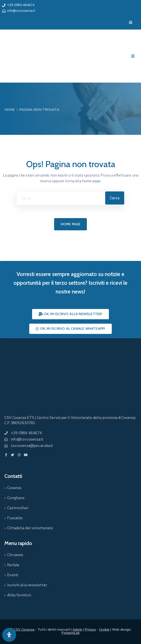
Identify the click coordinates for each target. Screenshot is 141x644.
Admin (77, 630)
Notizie (13, 565)
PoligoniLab (71, 633)
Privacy (90, 630)
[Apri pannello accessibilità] (9, 635)
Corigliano (16, 498)
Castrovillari (18, 508)
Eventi (13, 575)
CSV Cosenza (24, 630)
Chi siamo (15, 555)
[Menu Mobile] (131, 23)
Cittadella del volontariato (30, 528)
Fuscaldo (15, 518)
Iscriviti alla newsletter (27, 585)
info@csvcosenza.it (21, 11)
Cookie (104, 630)
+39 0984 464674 (21, 5)
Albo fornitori (19, 595)
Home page (71, 224)
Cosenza (14, 488)
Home (10, 110)
